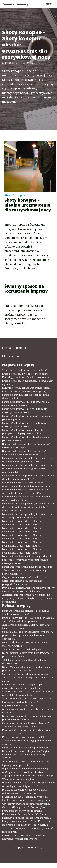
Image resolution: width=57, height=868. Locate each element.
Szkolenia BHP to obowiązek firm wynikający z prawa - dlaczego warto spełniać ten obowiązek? (28, 635)
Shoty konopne (15, 195)
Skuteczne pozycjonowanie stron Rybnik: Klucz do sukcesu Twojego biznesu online (25, 372)
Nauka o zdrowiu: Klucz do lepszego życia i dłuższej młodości (26, 396)
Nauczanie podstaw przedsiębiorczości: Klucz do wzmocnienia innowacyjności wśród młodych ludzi (28, 468)
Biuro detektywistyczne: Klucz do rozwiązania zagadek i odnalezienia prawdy (28, 619)
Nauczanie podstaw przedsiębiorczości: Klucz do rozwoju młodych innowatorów (28, 516)
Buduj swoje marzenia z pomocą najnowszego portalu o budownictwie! (28, 718)
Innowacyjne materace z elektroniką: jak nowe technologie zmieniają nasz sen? (28, 784)
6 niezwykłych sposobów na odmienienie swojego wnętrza (25, 644)
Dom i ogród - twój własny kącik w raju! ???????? (24, 756)
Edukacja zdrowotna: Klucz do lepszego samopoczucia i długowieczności (25, 453)
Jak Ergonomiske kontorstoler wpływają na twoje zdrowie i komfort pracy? (26, 700)
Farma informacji (15, 4)
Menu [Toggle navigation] (49, 4)
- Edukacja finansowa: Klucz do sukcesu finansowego (24, 662)
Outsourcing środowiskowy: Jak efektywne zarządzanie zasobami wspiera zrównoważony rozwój (28, 677)
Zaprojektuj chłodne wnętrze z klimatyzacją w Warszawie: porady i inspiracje (28, 777)
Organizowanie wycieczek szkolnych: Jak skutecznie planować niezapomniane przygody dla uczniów (25, 581)
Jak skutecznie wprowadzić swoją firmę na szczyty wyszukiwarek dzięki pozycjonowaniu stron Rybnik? (28, 598)
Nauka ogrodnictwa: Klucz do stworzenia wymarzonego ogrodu (25, 404)
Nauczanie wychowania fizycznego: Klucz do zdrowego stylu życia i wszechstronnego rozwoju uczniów (27, 560)
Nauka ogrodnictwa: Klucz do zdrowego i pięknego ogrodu (25, 439)
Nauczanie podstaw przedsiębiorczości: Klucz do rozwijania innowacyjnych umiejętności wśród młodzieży (28, 507)
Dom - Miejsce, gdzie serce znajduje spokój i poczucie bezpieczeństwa (27, 669)
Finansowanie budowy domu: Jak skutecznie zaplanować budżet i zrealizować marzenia (27, 816)
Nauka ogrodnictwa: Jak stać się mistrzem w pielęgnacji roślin (27, 418)
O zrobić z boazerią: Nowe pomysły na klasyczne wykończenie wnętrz (24, 837)
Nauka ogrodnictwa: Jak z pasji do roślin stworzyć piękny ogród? (25, 411)
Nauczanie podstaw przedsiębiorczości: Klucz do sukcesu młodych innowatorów (28, 460)
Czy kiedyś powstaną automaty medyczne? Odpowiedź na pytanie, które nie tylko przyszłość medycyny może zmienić (26, 807)
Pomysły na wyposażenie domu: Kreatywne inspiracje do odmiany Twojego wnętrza (26, 823)
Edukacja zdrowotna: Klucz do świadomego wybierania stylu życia (27, 446)
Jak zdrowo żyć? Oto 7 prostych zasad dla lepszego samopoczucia (26, 763)
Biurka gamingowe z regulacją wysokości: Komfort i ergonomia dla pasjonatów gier (26, 749)
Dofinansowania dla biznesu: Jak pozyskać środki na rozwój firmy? (26, 612)
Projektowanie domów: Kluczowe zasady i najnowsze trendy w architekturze (26, 791)
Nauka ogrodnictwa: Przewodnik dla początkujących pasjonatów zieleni (23, 432)
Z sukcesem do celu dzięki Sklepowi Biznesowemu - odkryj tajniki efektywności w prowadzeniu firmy (27, 653)
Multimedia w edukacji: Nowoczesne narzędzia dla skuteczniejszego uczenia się (26, 484)
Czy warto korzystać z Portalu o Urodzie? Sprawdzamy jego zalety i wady (26, 725)
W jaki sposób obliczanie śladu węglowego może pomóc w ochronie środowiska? (26, 770)
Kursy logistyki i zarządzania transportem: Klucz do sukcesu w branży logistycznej (26, 389)
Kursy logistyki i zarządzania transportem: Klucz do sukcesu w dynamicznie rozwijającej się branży (28, 381)
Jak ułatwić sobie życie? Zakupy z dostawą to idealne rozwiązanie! (27, 626)
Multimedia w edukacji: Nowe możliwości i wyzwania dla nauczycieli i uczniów (26, 491)
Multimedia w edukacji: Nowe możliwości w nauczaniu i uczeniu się (26, 498)
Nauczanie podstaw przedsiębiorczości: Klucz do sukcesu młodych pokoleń (28, 477)
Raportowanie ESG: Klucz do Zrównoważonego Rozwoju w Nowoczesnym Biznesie (28, 709)
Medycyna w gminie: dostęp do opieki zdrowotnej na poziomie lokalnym (23, 686)
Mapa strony (11, 356)
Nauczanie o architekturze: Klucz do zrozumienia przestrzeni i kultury (23, 523)
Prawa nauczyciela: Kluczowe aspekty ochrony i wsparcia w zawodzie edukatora (28, 589)
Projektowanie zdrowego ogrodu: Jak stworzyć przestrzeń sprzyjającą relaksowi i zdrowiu (27, 741)
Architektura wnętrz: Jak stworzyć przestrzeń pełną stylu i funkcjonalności (28, 693)
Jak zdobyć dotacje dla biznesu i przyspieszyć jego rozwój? (28, 830)
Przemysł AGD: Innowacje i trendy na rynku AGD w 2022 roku (27, 732)
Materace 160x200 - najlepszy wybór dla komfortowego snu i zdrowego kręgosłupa (26, 798)
